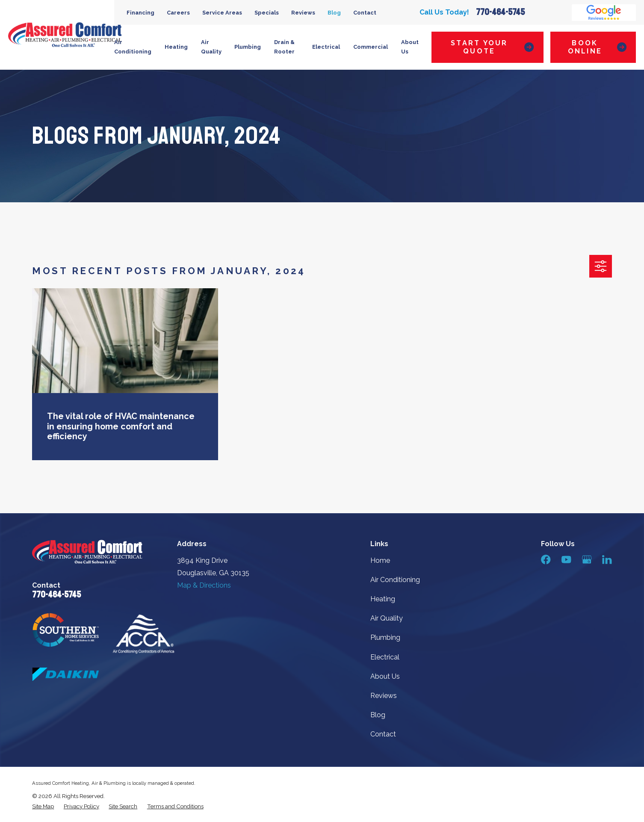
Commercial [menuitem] (371, 47)
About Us (385, 676)
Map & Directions (204, 585)
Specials (267, 13)
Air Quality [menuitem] (211, 47)
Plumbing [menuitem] (248, 47)
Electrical (385, 657)
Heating (383, 599)
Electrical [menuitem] (326, 47)
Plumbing (385, 637)
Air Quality (387, 618)
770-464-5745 (500, 12)
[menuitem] (43, 807)
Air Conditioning (395, 580)
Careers (178, 13)
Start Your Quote (492, 47)
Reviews (303, 13)
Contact (365, 13)
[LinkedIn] (607, 559)
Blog (334, 13)
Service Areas (222, 13)
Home (380, 560)
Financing (140, 13)
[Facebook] (546, 559)
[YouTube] (566, 559)
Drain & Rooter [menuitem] (284, 47)
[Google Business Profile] (587, 559)
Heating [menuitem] (176, 47)
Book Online (597, 47)
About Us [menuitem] (410, 47)
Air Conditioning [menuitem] (133, 47)
